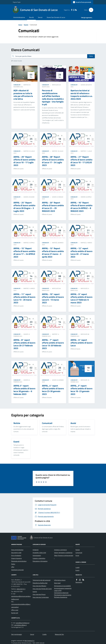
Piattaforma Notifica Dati (40, 583)
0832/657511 (21, 589)
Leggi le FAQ (58, 590)
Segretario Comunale (17, 570)
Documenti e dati (16, 553)
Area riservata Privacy (39, 594)
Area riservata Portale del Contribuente (42, 590)
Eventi (77, 570)
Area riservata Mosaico (39, 586)
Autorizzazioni (37, 555)
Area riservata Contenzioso (41, 597)
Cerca (91, 56)
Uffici (13, 567)
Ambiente (36, 550)
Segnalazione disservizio (61, 593)
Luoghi (78, 567)
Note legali (57, 583)
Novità (31, 17)
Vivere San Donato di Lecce (56, 17)
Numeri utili (15, 613)
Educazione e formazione (40, 561)
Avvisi (77, 555)
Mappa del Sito (59, 634)
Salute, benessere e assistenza (63, 553)
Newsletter (79, 582)
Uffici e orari (15, 610)
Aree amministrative (17, 550)
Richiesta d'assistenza (61, 597)
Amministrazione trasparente (63, 588)
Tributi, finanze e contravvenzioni (64, 557)
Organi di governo (16, 558)
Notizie (78, 550)
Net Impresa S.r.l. (30, 641)
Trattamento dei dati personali (42, 580)
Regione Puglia (17, 2)
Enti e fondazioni (16, 555)
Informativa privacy (60, 580)
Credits (44, 634)
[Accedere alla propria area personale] (82, 2)
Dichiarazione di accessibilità (62, 586)
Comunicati (17, 85)
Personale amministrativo (19, 561)
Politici (13, 564)
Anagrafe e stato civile (39, 553)
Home (20, 25)
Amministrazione (19, 17)
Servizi (40, 17)
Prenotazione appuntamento (63, 595)
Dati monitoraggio (17, 634)
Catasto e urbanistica (39, 558)
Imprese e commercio (60, 550)
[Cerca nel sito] (90, 10)
